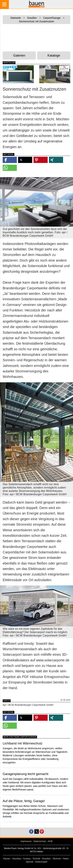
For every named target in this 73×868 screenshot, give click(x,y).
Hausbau (17, 859)
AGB (50, 841)
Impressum (26, 841)
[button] (10, 160)
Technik (36, 859)
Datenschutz (40, 841)
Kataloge (54, 55)
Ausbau (27, 859)
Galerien (19, 55)
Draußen (47, 859)
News (66, 859)
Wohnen (57, 859)
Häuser (7, 859)
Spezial (29, 862)
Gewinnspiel (41, 862)
